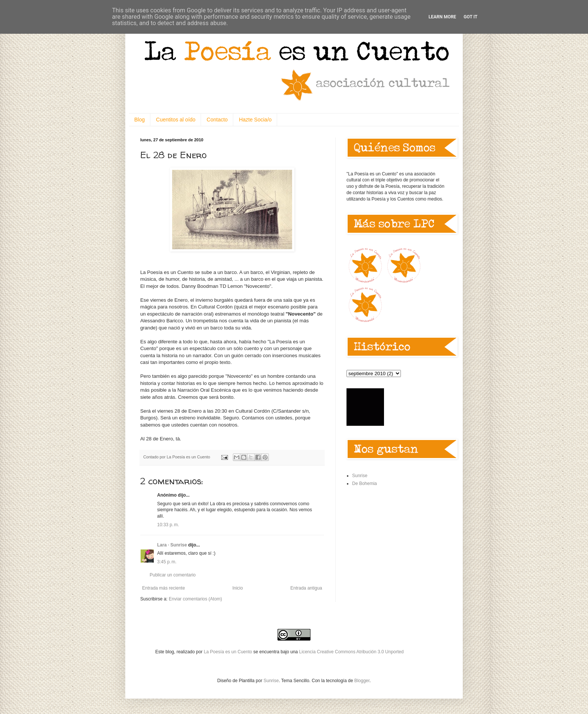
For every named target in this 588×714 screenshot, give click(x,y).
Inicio (238, 588)
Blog (139, 120)
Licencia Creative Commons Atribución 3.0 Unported (352, 652)
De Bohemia (364, 483)
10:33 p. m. (168, 525)
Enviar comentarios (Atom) (195, 599)
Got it (470, 17)
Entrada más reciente (163, 588)
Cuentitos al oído (176, 120)
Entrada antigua (306, 588)
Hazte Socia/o (255, 120)
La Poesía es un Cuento (228, 652)
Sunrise (360, 476)
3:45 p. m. (167, 562)
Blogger (362, 681)
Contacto (217, 120)
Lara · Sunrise (172, 545)
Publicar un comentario (173, 575)
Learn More (442, 17)
